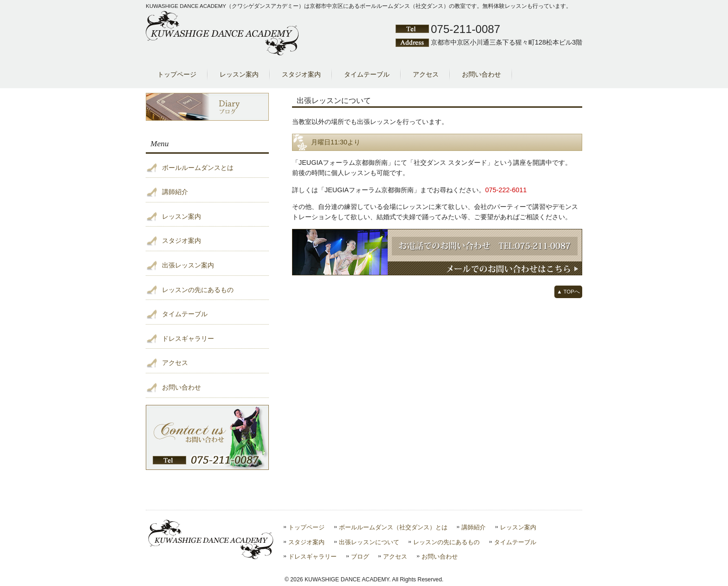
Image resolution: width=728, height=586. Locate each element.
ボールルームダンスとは (198, 168)
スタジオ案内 (182, 241)
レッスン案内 (182, 216)
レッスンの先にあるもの (198, 290)
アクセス (175, 363)
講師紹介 (175, 192)
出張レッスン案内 (188, 265)
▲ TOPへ (568, 292)
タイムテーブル (185, 314)
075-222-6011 (506, 190)
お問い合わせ (182, 387)
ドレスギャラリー (188, 339)
